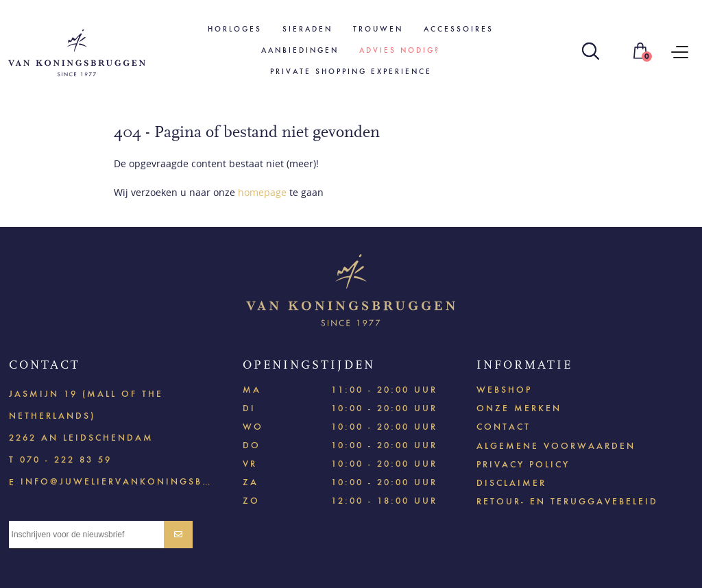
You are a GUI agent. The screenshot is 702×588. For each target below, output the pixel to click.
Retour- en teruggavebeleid (567, 501)
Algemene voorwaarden (556, 446)
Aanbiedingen (300, 50)
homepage (262, 192)
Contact (504, 427)
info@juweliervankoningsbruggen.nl (118, 481)
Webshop (504, 390)
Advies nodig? (400, 50)
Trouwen (378, 29)
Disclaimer (511, 483)
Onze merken (519, 408)
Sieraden (307, 29)
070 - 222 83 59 (66, 460)
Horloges (235, 29)
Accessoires (459, 29)
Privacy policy (523, 464)
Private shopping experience (351, 72)
